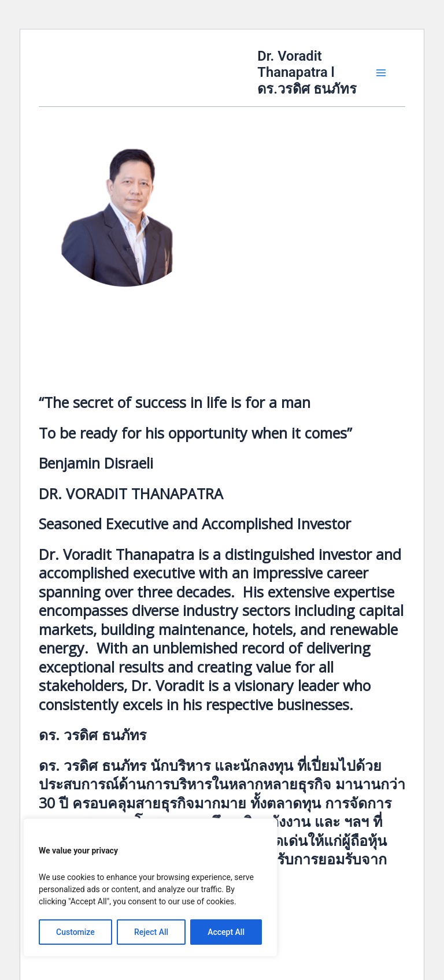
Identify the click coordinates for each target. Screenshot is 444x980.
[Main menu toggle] (381, 73)
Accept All (226, 932)
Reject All (151, 932)
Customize (75, 932)
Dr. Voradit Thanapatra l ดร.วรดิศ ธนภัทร (307, 73)
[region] (150, 888)
